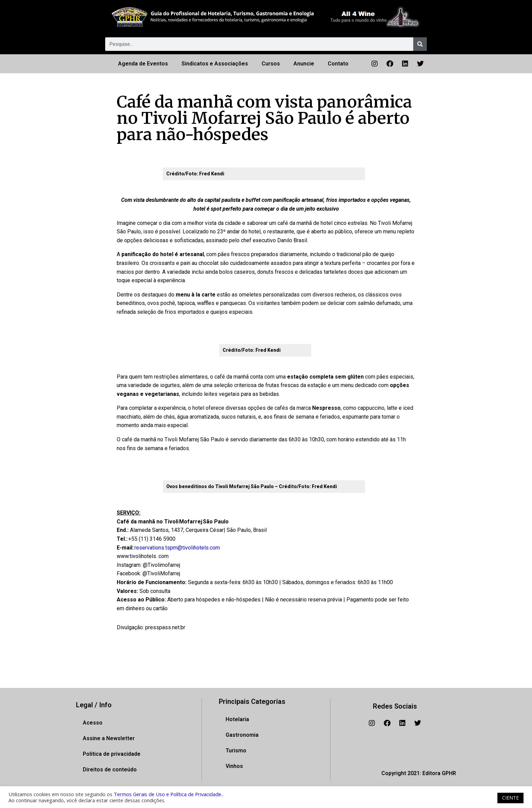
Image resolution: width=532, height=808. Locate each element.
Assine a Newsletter (109, 738)
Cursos (271, 64)
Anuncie (304, 64)
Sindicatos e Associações (215, 64)
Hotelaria (237, 719)
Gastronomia (242, 735)
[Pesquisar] (420, 44)
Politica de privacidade (112, 754)
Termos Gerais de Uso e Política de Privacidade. (168, 794)
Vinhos (234, 766)
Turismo (236, 751)
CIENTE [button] (510, 798)
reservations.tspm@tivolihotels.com (177, 548)
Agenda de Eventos (143, 64)
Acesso (93, 723)
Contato (338, 64)
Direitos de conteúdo (110, 769)
